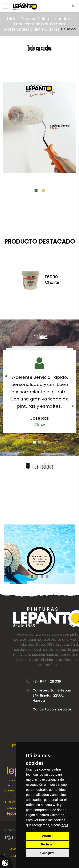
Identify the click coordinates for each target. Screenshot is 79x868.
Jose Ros (39, 418)
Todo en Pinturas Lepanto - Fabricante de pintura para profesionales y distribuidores (38, 24)
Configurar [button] (48, 853)
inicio (12, 19)
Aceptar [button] (47, 836)
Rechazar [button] (48, 844)
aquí (65, 825)
